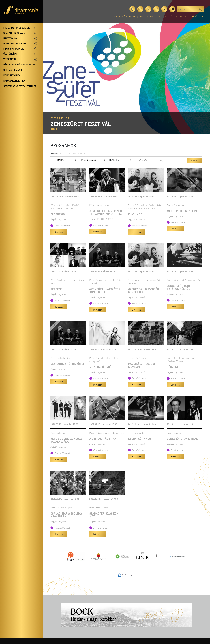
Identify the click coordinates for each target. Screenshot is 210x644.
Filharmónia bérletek (16, 28)
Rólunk (162, 17)
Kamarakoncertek (14, 81)
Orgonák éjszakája (124, 17)
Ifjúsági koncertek (15, 43)
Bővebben (59, 232)
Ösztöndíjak (11, 54)
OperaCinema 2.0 (13, 70)
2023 (80, 153)
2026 (61, 153)
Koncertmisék (12, 75)
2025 (67, 153)
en (172, 9)
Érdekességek (179, 17)
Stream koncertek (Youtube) (20, 86)
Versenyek (10, 59)
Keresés (195, 161)
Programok (147, 17)
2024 (74, 153)
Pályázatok (197, 17)
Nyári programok (13, 49)
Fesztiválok (10, 38)
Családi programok (15, 33)
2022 (86, 153)
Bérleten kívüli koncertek (19, 65)
